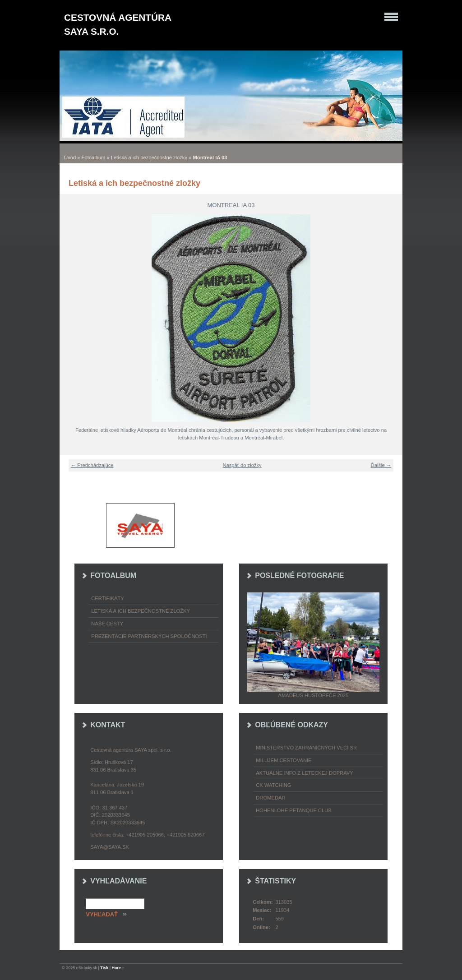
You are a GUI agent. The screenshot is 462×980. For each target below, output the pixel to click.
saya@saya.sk (110, 847)
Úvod (70, 157)
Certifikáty (108, 598)
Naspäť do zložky (242, 465)
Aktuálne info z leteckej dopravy (305, 773)
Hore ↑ (118, 968)
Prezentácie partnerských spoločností (149, 636)
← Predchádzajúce (92, 465)
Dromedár (270, 798)
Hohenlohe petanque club (294, 810)
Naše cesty (107, 624)
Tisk (104, 968)
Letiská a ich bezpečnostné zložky (149, 157)
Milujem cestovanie (284, 760)
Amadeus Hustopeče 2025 (314, 695)
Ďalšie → (381, 465)
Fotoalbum (94, 157)
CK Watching (273, 785)
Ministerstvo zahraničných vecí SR (306, 748)
